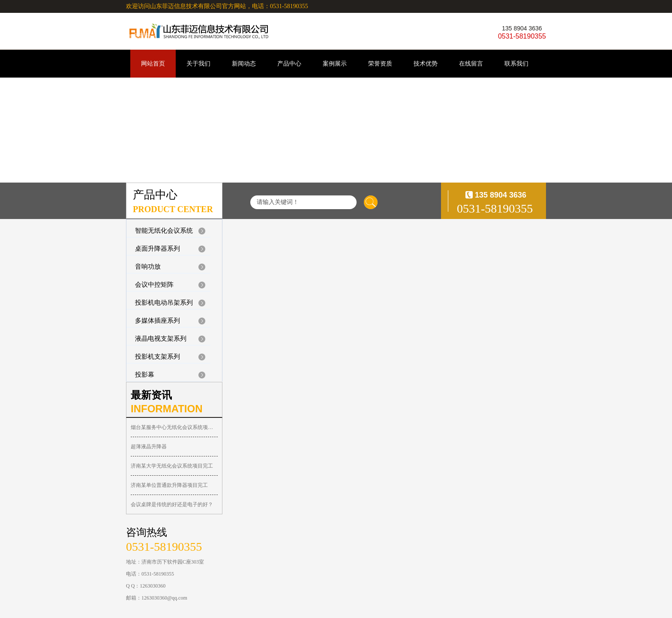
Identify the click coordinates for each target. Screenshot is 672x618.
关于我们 (198, 64)
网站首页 (153, 64)
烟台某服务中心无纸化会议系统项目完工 (174, 427)
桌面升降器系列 (157, 249)
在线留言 (471, 64)
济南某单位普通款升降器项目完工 (169, 485)
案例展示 (335, 64)
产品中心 (289, 64)
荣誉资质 (380, 64)
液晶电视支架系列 (161, 339)
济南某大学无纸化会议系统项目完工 (172, 466)
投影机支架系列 (157, 357)
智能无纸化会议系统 (164, 231)
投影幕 (145, 375)
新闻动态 (244, 64)
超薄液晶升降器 (149, 447)
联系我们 (516, 64)
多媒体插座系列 (157, 321)
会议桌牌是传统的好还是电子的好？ (172, 504)
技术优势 (426, 64)
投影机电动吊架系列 (164, 303)
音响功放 (148, 267)
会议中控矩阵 (154, 285)
